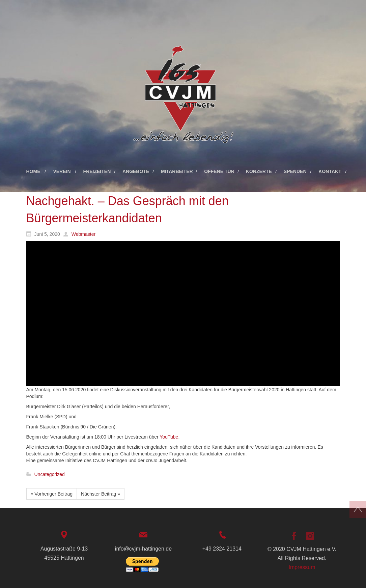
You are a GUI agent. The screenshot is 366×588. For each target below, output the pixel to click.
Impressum (302, 567)
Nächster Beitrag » (101, 494)
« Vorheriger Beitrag (52, 494)
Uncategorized (50, 474)
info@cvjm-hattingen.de (143, 549)
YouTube (169, 437)
